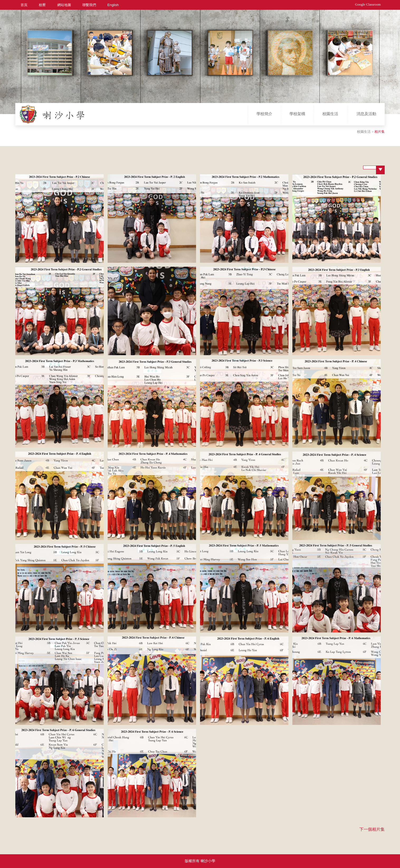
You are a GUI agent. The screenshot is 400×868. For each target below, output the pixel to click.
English (113, 5)
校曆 (42, 5)
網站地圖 (64, 5)
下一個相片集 (372, 829)
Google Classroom (368, 4)
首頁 (24, 5)
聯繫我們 (89, 5)
